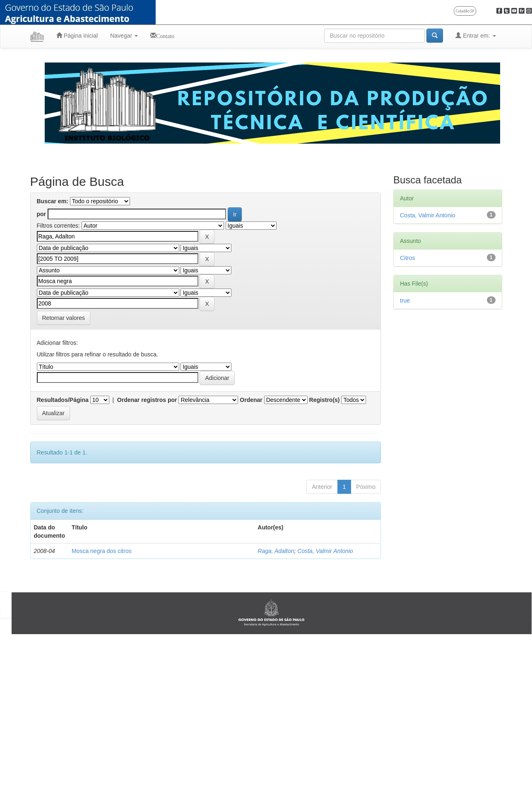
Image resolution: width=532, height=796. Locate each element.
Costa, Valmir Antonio (325, 551)
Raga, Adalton (276, 551)
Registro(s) (325, 400)
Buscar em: (53, 201)
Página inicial (77, 35)
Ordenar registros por (147, 400)
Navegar (124, 36)
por (42, 214)
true (405, 301)
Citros (408, 258)
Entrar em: (475, 35)
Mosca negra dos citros (102, 551)
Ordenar (251, 400)
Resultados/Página (63, 400)
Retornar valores (64, 318)
